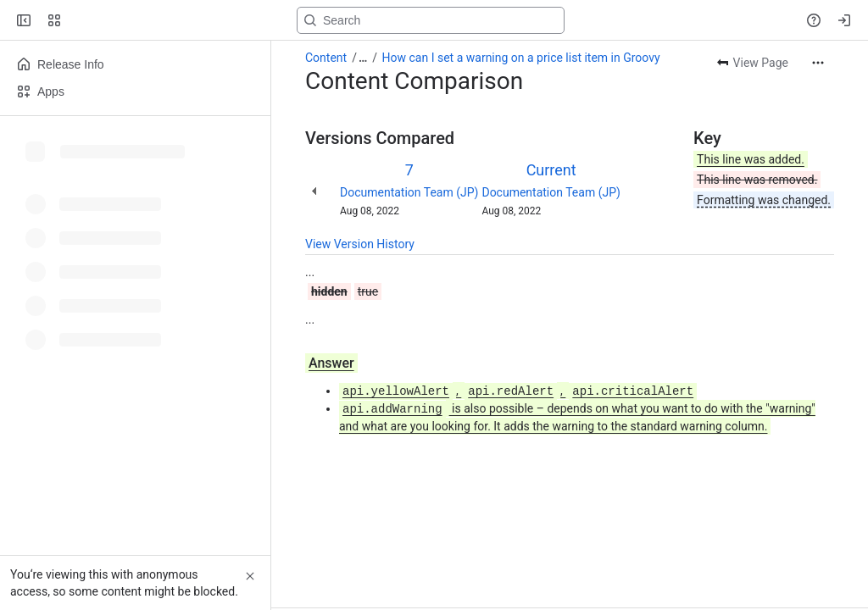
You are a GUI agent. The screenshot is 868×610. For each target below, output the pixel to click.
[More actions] (818, 63)
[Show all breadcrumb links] (363, 58)
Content (326, 58)
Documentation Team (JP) (409, 192)
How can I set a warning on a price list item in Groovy (521, 58)
